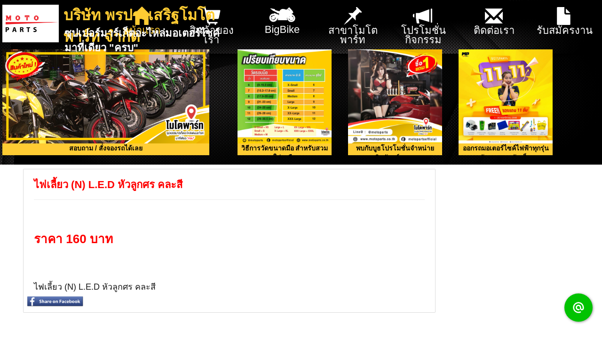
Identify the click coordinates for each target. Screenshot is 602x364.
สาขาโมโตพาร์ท (353, 27)
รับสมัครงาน (565, 22)
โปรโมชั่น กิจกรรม (424, 27)
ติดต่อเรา (494, 22)
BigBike (282, 18)
